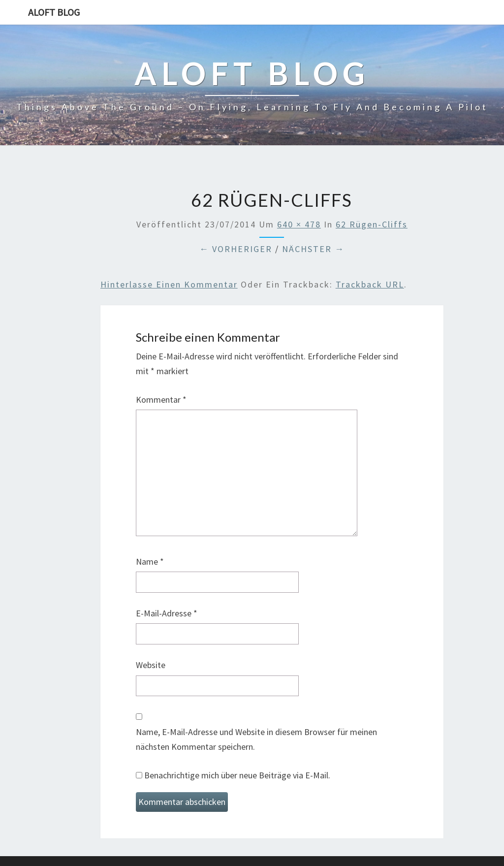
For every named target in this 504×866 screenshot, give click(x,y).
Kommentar (161, 400)
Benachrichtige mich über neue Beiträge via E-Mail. (237, 775)
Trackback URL (370, 284)
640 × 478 (299, 224)
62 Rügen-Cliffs (372, 224)
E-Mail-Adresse (167, 613)
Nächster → (313, 249)
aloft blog (54, 12)
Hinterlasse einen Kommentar (169, 284)
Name (150, 561)
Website (151, 665)
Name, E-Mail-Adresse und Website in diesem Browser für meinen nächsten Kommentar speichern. (256, 739)
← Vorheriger (236, 249)
